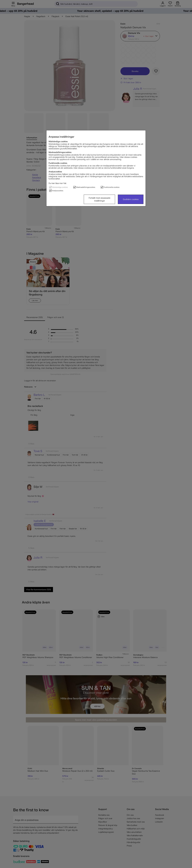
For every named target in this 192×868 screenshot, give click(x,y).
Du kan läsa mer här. (58, 183)
